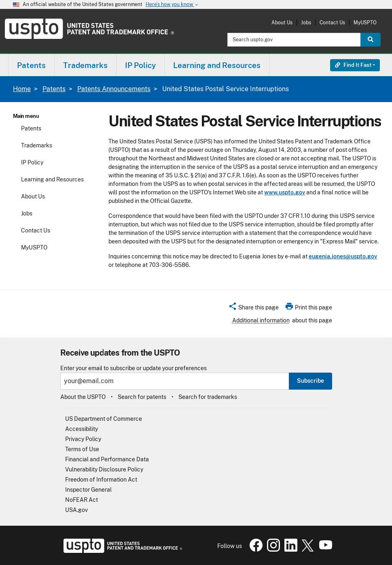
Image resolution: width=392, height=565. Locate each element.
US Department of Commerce (104, 419)
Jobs (306, 22)
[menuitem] (31, 65)
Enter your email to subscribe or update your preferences (133, 368)
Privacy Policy (83, 439)
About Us (282, 22)
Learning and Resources (52, 179)
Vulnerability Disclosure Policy (104, 469)
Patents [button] (31, 65)
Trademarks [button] (85, 65)
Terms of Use (82, 449)
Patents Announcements (114, 89)
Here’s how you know (172, 5)
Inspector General (88, 490)
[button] (253, 309)
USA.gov (76, 510)
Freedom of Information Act (101, 480)
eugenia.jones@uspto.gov (343, 256)
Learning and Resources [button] (217, 65)
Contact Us (332, 22)
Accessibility (82, 429)
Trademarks (37, 145)
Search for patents (142, 397)
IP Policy (32, 162)
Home (22, 89)
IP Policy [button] (140, 65)
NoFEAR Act (82, 500)
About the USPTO (83, 397)
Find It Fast (353, 65)
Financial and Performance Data (107, 459)
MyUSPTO (365, 22)
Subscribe (310, 381)
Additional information (261, 320)
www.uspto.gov (285, 192)
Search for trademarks (208, 397)
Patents (54, 89)
